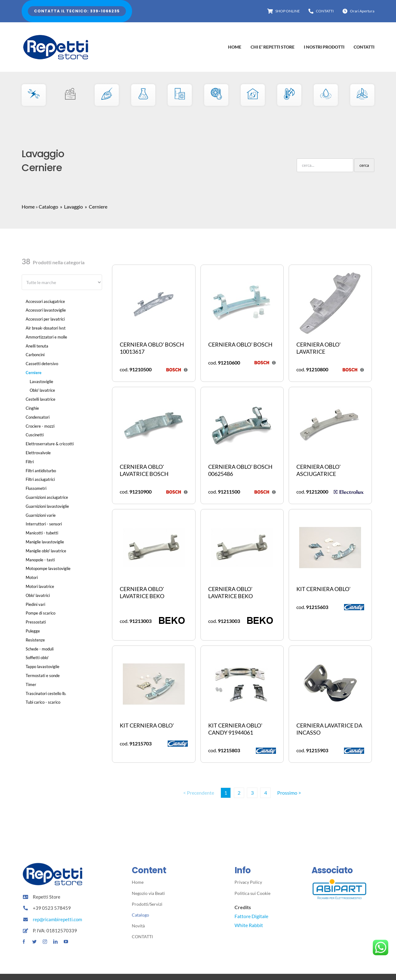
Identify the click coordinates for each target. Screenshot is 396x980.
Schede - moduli (40, 649)
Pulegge (33, 631)
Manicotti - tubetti (42, 533)
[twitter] (34, 942)
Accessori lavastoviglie (46, 310)
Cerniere (34, 373)
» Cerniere (96, 207)
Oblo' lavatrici (38, 595)
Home (28, 207)
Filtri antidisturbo (41, 471)
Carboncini (35, 355)
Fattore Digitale (251, 916)
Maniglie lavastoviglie (45, 542)
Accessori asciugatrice (45, 301)
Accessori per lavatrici (45, 319)
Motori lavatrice (40, 586)
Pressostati (36, 622)
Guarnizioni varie (41, 515)
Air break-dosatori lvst (46, 328)
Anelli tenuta (37, 346)
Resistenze (35, 640)
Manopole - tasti (40, 560)
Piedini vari (35, 604)
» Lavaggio (71, 207)
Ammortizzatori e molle (46, 337)
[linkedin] (55, 942)
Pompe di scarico (41, 613)
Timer (31, 684)
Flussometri (36, 488)
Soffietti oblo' (37, 658)
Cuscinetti (35, 435)
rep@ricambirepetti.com (57, 919)
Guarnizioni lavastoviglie (47, 506)
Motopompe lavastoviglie (48, 568)
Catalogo (48, 207)
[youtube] (66, 942)
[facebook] (24, 942)
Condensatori (38, 417)
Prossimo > (289, 793)
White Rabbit (249, 925)
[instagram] (45, 942)
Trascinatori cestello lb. (46, 693)
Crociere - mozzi (40, 426)
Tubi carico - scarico (43, 702)
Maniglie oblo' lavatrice (46, 551)
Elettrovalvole (38, 453)
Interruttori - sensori (44, 524)
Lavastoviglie (41, 382)
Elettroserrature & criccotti (50, 444)
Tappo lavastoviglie (43, 667)
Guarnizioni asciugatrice (47, 497)
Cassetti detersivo (42, 364)
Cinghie (32, 408)
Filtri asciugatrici (40, 479)
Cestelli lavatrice (41, 399)
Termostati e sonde (43, 676)
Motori (32, 577)
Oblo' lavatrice (42, 390)
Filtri (30, 462)
